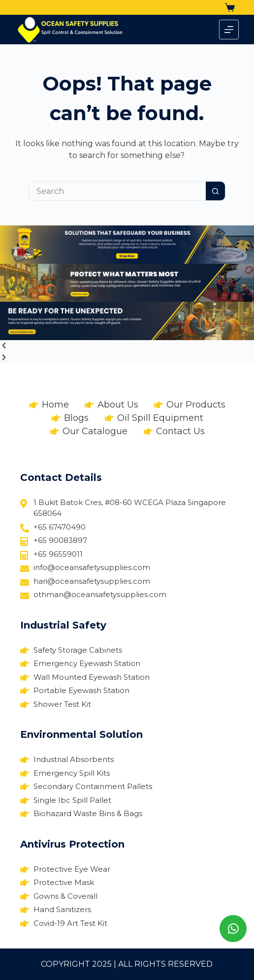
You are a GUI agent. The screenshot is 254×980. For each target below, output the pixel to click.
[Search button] (216, 191)
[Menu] (229, 30)
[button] (127, 346)
